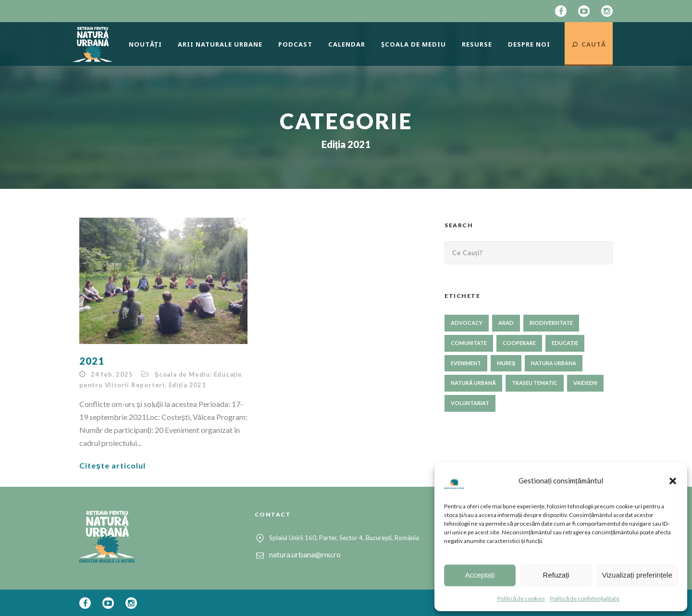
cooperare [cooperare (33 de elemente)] (519, 343)
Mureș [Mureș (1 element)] (506, 363)
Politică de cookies (521, 598)
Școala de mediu (414, 44)
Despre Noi (529, 44)
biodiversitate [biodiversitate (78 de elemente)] (551, 323)
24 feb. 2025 (112, 374)
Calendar (347, 44)
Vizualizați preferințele (637, 575)
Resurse (477, 44)
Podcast (295, 44)
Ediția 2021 (187, 385)
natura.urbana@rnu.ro (305, 554)
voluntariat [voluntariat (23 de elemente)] (470, 403)
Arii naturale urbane (220, 44)
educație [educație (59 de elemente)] (565, 343)
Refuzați (556, 575)
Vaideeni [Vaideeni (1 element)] (585, 383)
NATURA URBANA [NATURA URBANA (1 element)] (554, 363)
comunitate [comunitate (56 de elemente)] (469, 343)
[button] (673, 481)
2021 (92, 361)
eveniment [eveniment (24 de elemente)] (466, 363)
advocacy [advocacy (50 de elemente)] (467, 323)
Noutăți (145, 44)
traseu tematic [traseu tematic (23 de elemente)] (535, 383)
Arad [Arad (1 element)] (506, 323)
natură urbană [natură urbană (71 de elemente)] (473, 383)
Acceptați (480, 575)
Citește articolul (112, 465)
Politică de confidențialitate (585, 598)
